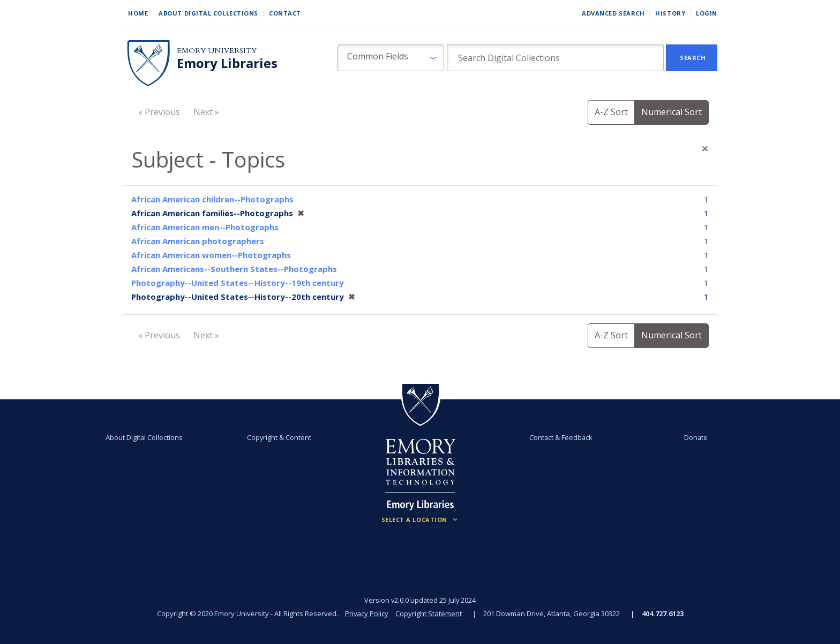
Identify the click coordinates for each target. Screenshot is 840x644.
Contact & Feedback (561, 437)
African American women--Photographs (211, 255)
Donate (695, 437)
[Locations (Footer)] (420, 520)
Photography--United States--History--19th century (238, 283)
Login (707, 13)
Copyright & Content (279, 437)
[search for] (555, 58)
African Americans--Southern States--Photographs (234, 269)
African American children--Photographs (212, 199)
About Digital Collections (208, 13)
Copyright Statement (429, 613)
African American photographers (198, 241)
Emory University (217, 51)
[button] (391, 58)
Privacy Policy (366, 613)
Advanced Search (613, 13)
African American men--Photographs (205, 227)
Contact (285, 13)
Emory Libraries (227, 63)
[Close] (705, 148)
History (670, 13)
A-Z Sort (611, 112)
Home (138, 13)
